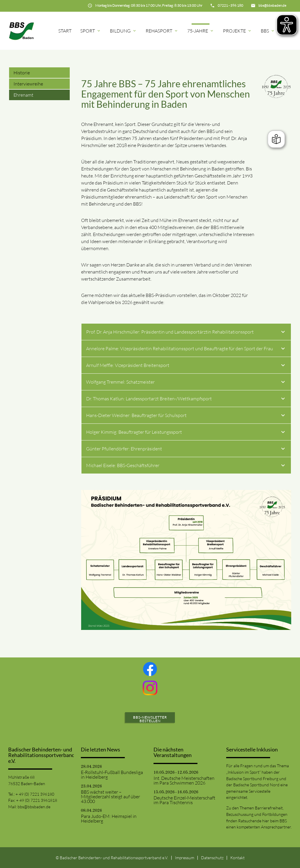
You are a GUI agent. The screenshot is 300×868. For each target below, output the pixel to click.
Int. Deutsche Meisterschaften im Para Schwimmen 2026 (184, 780)
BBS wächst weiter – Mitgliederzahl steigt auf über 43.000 (110, 797)
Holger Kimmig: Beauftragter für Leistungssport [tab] (186, 433)
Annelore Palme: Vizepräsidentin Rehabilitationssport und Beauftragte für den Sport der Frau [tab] (186, 349)
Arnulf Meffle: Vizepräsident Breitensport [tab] (186, 366)
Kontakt (237, 858)
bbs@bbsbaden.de (34, 807)
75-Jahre (201, 31)
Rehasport (162, 31)
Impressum (185, 858)
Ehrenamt (23, 95)
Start (65, 31)
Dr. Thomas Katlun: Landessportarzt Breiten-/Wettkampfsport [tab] (186, 399)
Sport (91, 31)
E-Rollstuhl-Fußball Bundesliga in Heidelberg (112, 775)
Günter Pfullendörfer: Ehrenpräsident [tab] (186, 450)
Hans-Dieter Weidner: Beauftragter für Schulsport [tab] (186, 416)
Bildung (123, 31)
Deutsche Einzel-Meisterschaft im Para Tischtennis (184, 800)
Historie (22, 73)
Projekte (237, 31)
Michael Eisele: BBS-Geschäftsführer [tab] (186, 466)
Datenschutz (212, 858)
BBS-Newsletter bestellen (150, 719)
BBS (268, 31)
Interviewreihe (28, 84)
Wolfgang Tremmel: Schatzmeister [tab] (186, 383)
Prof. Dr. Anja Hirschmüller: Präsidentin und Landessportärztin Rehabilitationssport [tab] (186, 333)
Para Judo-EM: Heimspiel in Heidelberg (109, 819)
